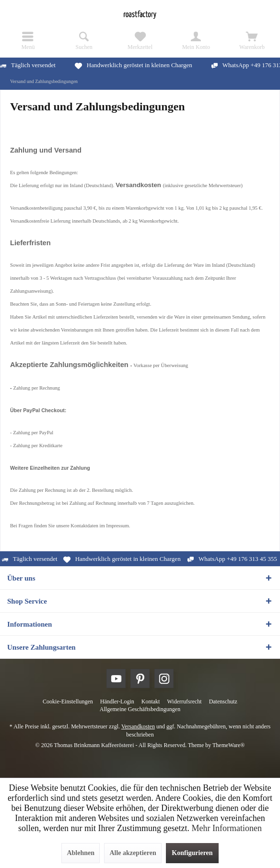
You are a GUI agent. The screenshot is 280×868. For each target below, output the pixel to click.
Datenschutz (223, 702)
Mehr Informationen (226, 828)
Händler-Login (117, 702)
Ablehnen (81, 853)
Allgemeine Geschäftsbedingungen (140, 709)
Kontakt (151, 702)
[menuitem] (28, 41)
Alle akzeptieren (133, 853)
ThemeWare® (228, 745)
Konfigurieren (192, 853)
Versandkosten (138, 726)
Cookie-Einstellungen (68, 702)
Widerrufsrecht (184, 702)
